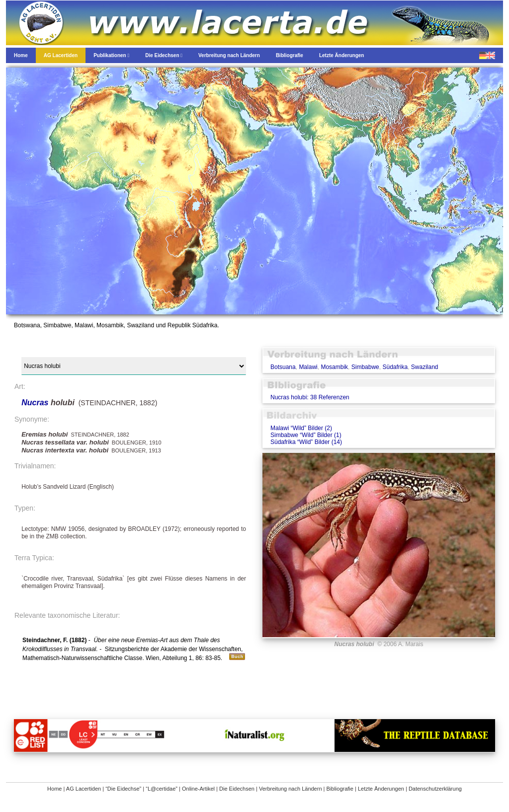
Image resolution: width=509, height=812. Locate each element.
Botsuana (283, 367)
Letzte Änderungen (381, 789)
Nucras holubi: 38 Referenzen (310, 397)
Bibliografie (340, 789)
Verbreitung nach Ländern (291, 789)
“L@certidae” (162, 789)
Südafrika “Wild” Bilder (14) (306, 442)
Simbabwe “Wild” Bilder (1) (306, 435)
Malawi (308, 367)
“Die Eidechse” (123, 789)
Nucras (36, 403)
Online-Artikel (198, 789)
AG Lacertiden (84, 789)
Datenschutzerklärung (435, 789)
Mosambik (334, 367)
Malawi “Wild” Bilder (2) (301, 428)
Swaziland (425, 367)
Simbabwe (365, 367)
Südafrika (395, 367)
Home (54, 789)
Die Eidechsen (237, 789)
